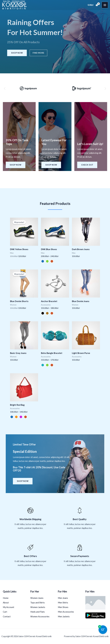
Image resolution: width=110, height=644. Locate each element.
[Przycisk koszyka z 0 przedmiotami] (103, 630)
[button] (5, 88)
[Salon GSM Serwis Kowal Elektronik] (15, 5)
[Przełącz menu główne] (105, 5)
